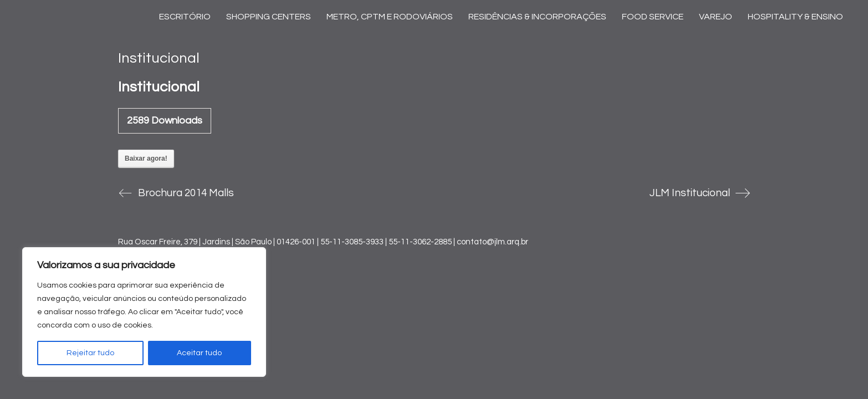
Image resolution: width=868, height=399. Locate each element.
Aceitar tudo (199, 353)
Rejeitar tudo (90, 353)
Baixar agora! (146, 158)
